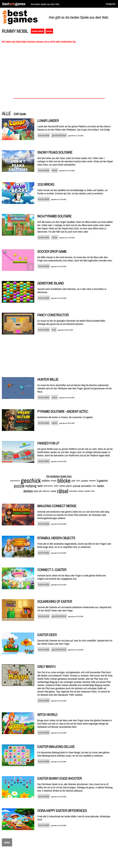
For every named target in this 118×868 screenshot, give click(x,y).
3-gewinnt (102, 481)
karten (49, 31)
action (94, 486)
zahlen (56, 486)
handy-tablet (38, 31)
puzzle (19, 486)
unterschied (73, 491)
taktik (40, 486)
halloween (92, 481)
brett (36, 491)
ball (40, 491)
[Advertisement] (59, 72)
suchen (85, 481)
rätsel (63, 491)
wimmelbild (86, 486)
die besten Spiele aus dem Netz (45, 4)
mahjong (31, 486)
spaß (73, 481)
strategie (53, 481)
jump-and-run (15, 481)
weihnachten (48, 486)
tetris (93, 491)
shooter (81, 491)
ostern (78, 481)
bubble (53, 491)
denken (28, 491)
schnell (76, 486)
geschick (31, 481)
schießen (87, 491)
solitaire (46, 481)
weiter (7, 842)
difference (46, 491)
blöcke (64, 481)
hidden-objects (66, 486)
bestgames (14, 4)
